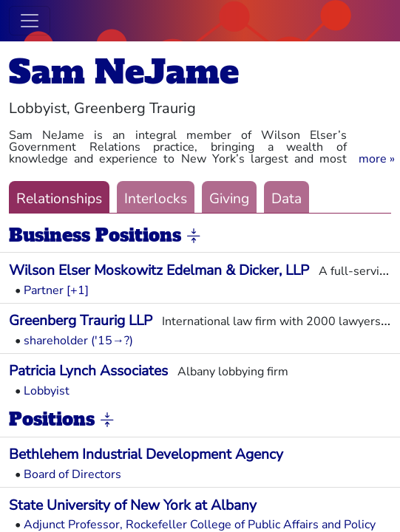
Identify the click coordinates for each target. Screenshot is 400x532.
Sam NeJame (124, 72)
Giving (229, 199)
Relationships (59, 199)
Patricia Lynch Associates (88, 371)
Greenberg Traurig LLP (81, 321)
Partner (44, 290)
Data (287, 199)
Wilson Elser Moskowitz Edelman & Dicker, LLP (159, 270)
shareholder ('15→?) (78, 341)
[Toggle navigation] (30, 21)
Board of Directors (72, 474)
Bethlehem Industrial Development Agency (146, 454)
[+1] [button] (78, 290)
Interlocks (156, 199)
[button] (377, 159)
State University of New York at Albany (133, 505)
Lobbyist (47, 391)
